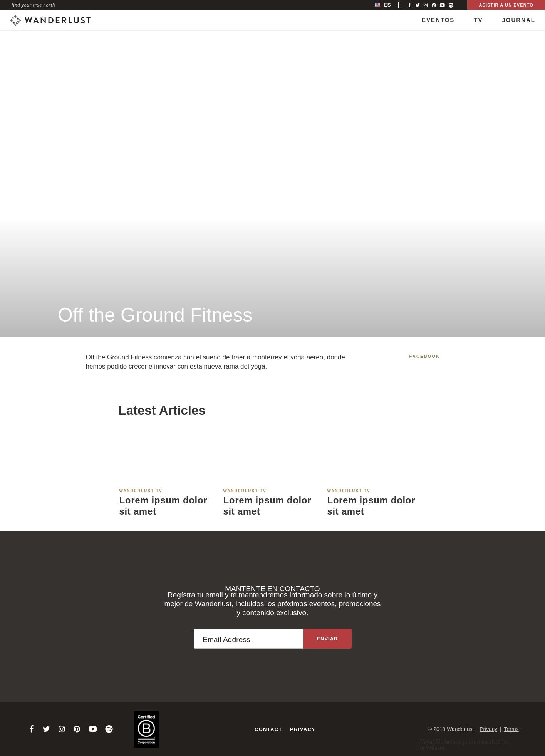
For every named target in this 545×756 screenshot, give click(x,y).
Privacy (303, 729)
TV (478, 20)
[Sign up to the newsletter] (327, 639)
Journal (519, 20)
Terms (511, 729)
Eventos (438, 20)
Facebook (425, 356)
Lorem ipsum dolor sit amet (163, 506)
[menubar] (391, 5)
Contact (268, 729)
